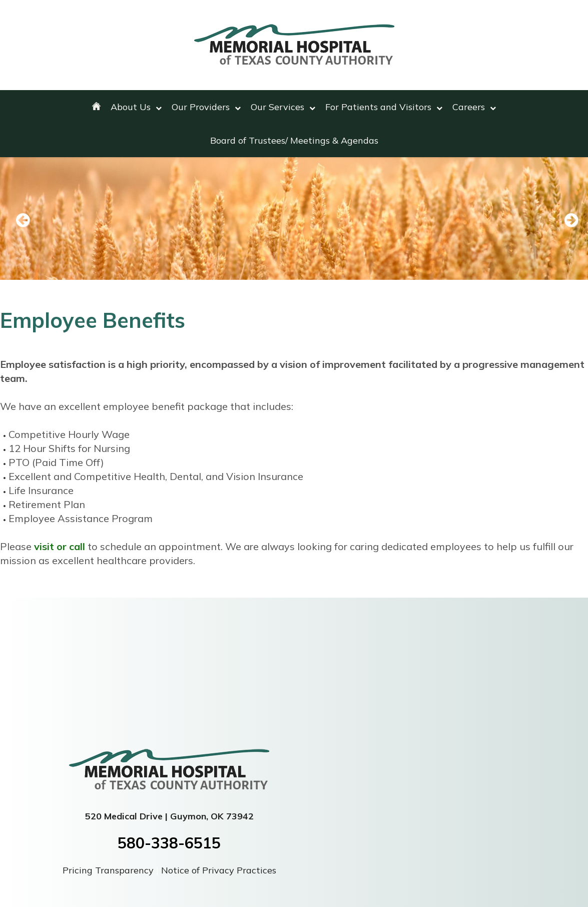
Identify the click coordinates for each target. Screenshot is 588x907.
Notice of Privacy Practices (219, 870)
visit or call (60, 546)
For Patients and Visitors (384, 107)
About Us (136, 107)
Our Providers (206, 107)
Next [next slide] (565, 221)
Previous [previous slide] (23, 221)
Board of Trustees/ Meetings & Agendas (294, 140)
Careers (474, 107)
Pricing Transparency (109, 870)
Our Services (283, 107)
